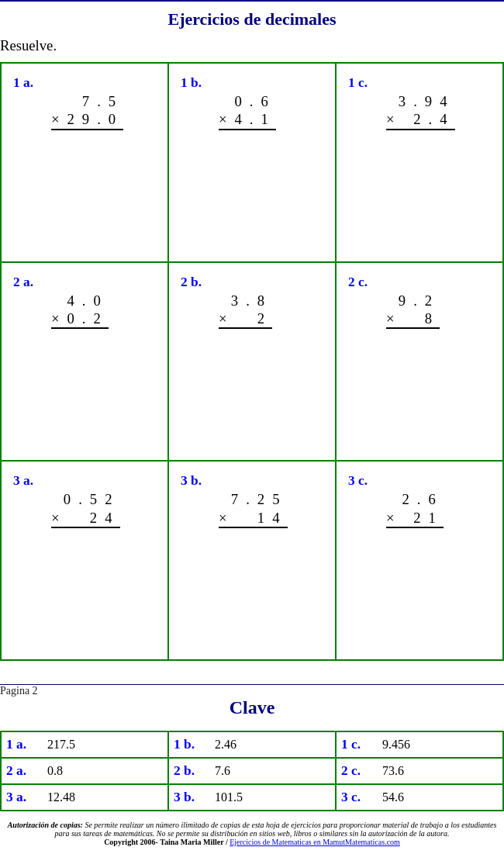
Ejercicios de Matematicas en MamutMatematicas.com (315, 842)
